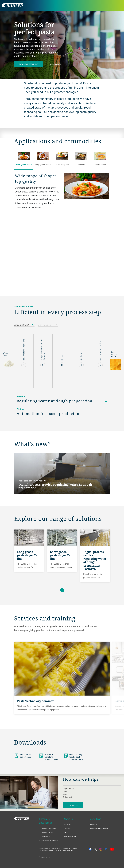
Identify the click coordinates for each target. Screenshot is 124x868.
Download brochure (28, 64)
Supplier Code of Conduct (48, 840)
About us (67, 824)
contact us (73, 805)
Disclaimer (66, 849)
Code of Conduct (45, 836)
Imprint (75, 849)
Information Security (49, 850)
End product (48, 325)
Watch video (55, 64)
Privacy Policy (44, 849)
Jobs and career (70, 836)
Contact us (93, 824)
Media (66, 832)
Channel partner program (98, 828)
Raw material (24, 325)
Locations (68, 828)
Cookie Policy (56, 849)
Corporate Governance (48, 828)
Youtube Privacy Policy (66, 850)
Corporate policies (46, 832)
